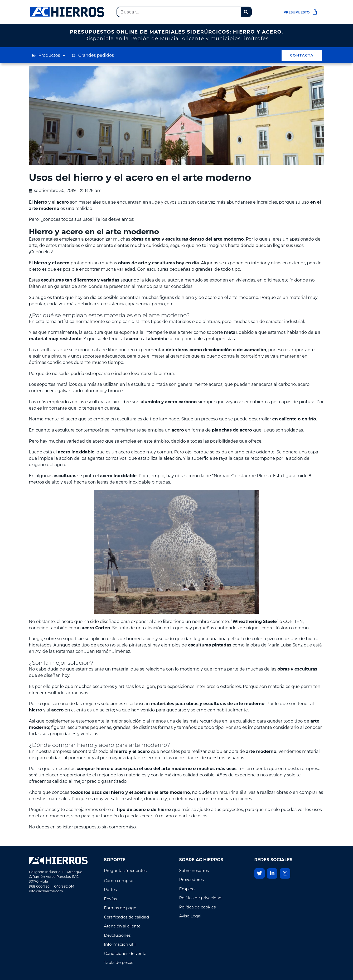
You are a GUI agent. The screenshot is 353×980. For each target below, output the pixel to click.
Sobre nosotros (195, 871)
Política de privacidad (201, 898)
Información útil (120, 944)
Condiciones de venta (125, 953)
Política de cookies (198, 907)
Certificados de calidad (127, 917)
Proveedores (192, 880)
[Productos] (49, 55)
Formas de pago (120, 908)
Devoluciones (117, 935)
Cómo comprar (119, 881)
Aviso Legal (190, 916)
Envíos (111, 899)
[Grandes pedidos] (93, 55)
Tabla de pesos (119, 962)
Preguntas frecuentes (125, 871)
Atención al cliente (122, 926)
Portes (110, 890)
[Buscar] (246, 12)
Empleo (187, 889)
